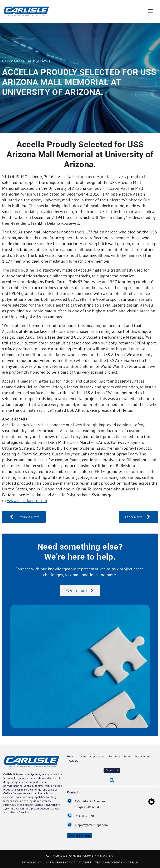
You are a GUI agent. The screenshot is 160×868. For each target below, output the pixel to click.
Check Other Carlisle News (26, 61)
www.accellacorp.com (27, 501)
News (127, 756)
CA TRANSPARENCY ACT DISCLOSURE (69, 862)
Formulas (114, 756)
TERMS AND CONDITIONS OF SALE (116, 862)
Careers (74, 761)
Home (71, 756)
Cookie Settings (79, 835)
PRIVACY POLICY (32, 862)
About (82, 756)
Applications (97, 756)
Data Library (142, 756)
